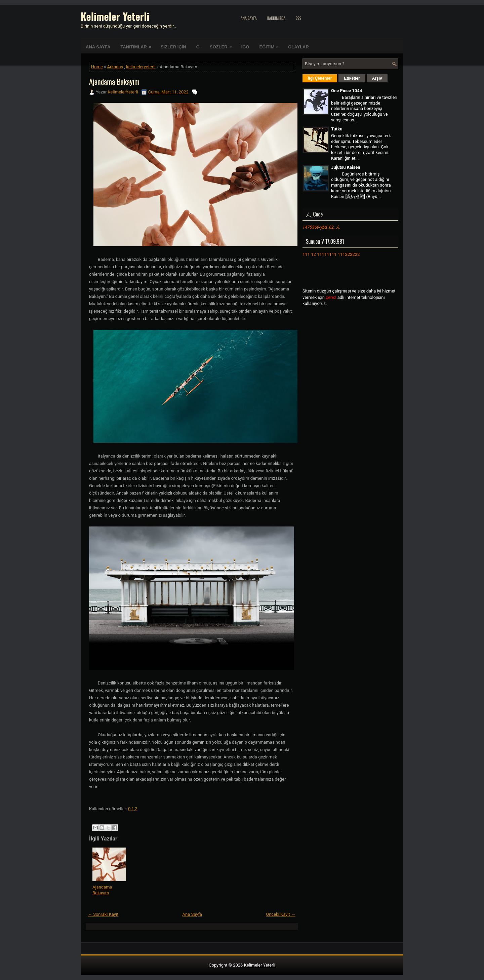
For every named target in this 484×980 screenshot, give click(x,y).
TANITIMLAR (138, 45)
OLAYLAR (298, 47)
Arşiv (377, 78)
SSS (298, 18)
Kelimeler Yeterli (115, 16)
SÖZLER (223, 45)
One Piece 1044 (347, 91)
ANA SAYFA (98, 47)
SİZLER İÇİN (173, 47)
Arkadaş (115, 67)
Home (97, 67)
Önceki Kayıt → (281, 914)
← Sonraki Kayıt (103, 914)
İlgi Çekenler (320, 78)
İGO (245, 47)
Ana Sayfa (249, 18)
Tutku (337, 129)
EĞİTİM (271, 45)
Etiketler (352, 78)
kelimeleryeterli (141, 67)
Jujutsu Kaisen (346, 167)
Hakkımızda (276, 18)
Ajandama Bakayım (114, 81)
